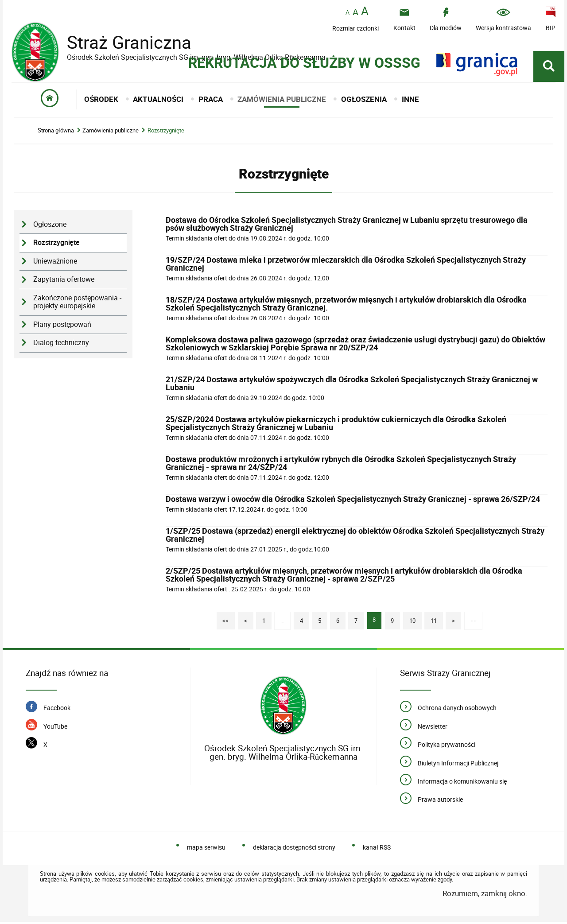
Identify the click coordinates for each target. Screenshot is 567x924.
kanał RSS (377, 849)
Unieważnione (55, 263)
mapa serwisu (206, 849)
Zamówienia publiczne (111, 133)
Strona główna (56, 133)
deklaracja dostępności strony (294, 849)
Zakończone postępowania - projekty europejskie (77, 304)
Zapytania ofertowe (64, 281)
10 (409, 620)
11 (431, 620)
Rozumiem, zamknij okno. (485, 895)
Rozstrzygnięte (166, 133)
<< (222, 620)
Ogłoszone (50, 227)
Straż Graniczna (122, 42)
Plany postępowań (62, 326)
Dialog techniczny (61, 345)
